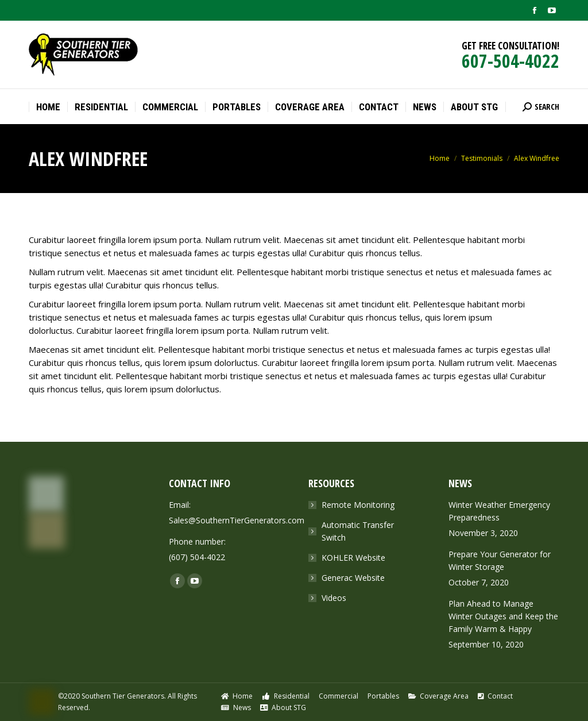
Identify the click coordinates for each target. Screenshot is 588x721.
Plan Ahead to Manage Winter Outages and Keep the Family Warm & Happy (503, 616)
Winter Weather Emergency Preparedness (499, 511)
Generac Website (353, 578)
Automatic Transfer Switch (358, 531)
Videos (334, 598)
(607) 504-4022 (197, 557)
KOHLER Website (353, 558)
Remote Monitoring (358, 505)
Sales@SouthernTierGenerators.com (237, 520)
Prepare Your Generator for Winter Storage (500, 560)
